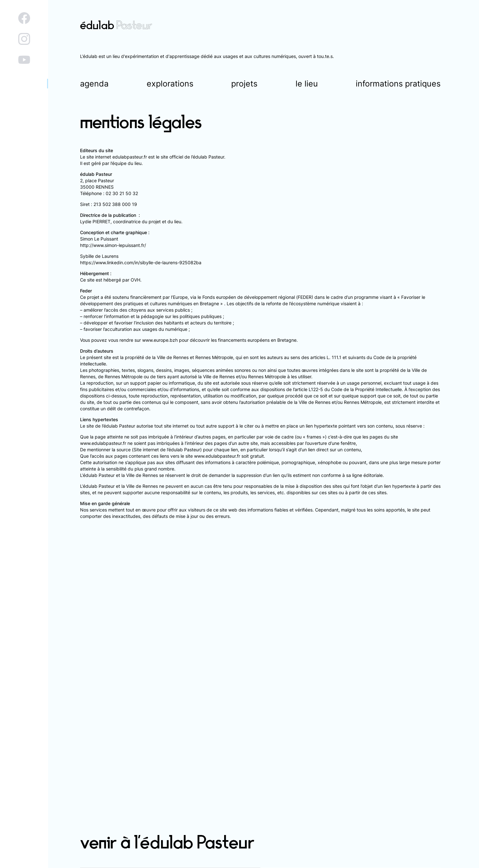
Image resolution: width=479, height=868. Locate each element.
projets (244, 84)
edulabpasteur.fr (130, 157)
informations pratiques (398, 84)
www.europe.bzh (160, 340)
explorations (170, 84)
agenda (94, 84)
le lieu (307, 84)
